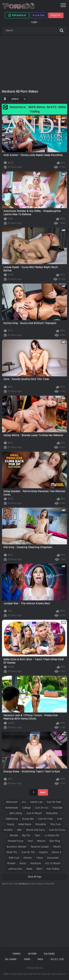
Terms (27, 959)
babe (29, 869)
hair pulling (53, 869)
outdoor (8, 830)
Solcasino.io (17, 15)
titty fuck (55, 824)
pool (30, 841)
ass (24, 802)
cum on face (45, 819)
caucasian (53, 858)
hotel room (25, 824)
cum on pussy (57, 830)
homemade (12, 808)
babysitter (52, 813)
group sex (28, 819)
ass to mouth (53, 863)
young (10, 824)
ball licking (16, 813)
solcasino (49, 954)
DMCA (40, 959)
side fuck (14, 858)
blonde (14, 835)
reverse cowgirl (40, 847)
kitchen (28, 858)
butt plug (55, 841)
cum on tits (28, 852)
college (26, 808)
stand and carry (36, 830)
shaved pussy (16, 841)
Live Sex (39, 15)
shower (11, 863)
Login (34, 22)
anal (60, 819)
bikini (39, 869)
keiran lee (36, 802)
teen (37, 835)
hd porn (32, 954)
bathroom (12, 802)
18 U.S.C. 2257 (57, 959)
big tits (26, 835)
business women (17, 847)
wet (19, 830)
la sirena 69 (52, 835)
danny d (57, 852)
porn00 (16, 954)
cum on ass (42, 808)
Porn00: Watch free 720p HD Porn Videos (28, 974)
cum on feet (54, 802)
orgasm (43, 852)
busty (23, 863)
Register (56, 15)
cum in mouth (34, 813)
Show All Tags (35, 877)
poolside (57, 808)
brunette (41, 824)
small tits (12, 852)
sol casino (11, 959)
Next (43, 792)
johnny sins (15, 869)
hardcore (36, 863)
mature (41, 841)
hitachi (57, 847)
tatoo (40, 858)
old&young (12, 819)
